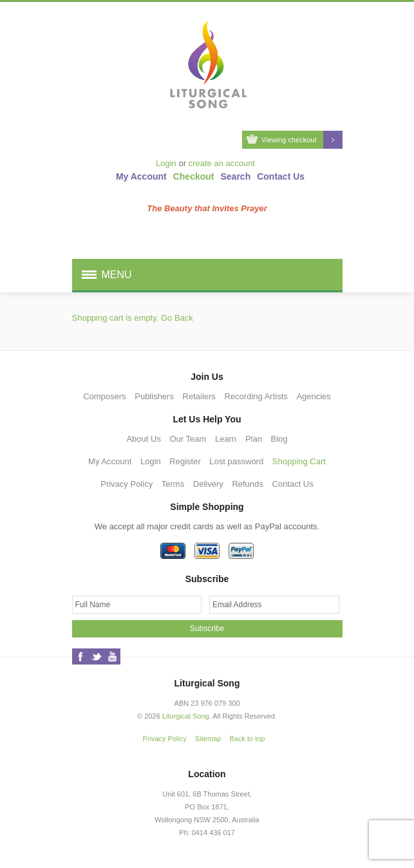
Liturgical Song (186, 716)
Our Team (188, 439)
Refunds (247, 484)
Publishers (154, 396)
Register (185, 461)
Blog (279, 439)
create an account (222, 163)
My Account (141, 176)
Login (166, 163)
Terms (173, 484)
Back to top (247, 739)
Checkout (194, 176)
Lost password (236, 461)
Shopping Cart (299, 461)
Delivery (208, 484)
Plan (254, 439)
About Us (143, 439)
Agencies (313, 396)
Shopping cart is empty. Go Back (133, 318)
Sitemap (208, 739)
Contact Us (281, 176)
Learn (226, 439)
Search (236, 176)
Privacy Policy (127, 484)
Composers (104, 396)
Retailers (199, 396)
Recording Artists (256, 396)
